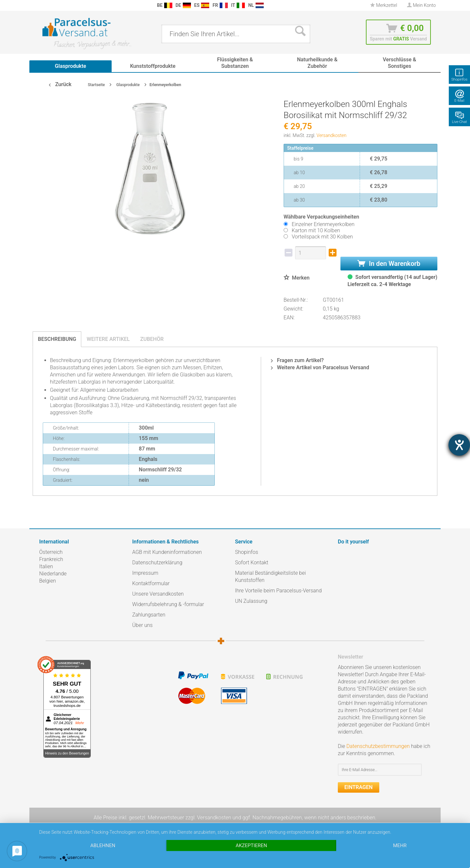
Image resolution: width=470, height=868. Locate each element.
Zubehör (152, 339)
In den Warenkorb (389, 264)
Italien (46, 566)
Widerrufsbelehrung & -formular (168, 604)
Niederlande (53, 574)
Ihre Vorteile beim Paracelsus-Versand (278, 591)
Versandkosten (332, 135)
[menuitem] (42, 5)
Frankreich (51, 559)
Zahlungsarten (149, 615)
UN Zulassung (251, 601)
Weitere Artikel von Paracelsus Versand (320, 367)
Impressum (145, 573)
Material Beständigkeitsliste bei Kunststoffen (270, 577)
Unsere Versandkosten (158, 594)
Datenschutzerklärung (157, 563)
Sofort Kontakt (252, 563)
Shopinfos (247, 552)
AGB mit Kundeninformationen (167, 552)
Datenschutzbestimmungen (378, 746)
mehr (400, 845)
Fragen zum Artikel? (297, 360)
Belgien (47, 581)
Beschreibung (57, 339)
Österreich (51, 552)
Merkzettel (384, 5)
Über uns (142, 625)
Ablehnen (103, 845)
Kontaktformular (151, 583)
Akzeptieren (251, 845)
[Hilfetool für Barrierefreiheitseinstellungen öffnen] (459, 445)
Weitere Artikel (108, 339)
